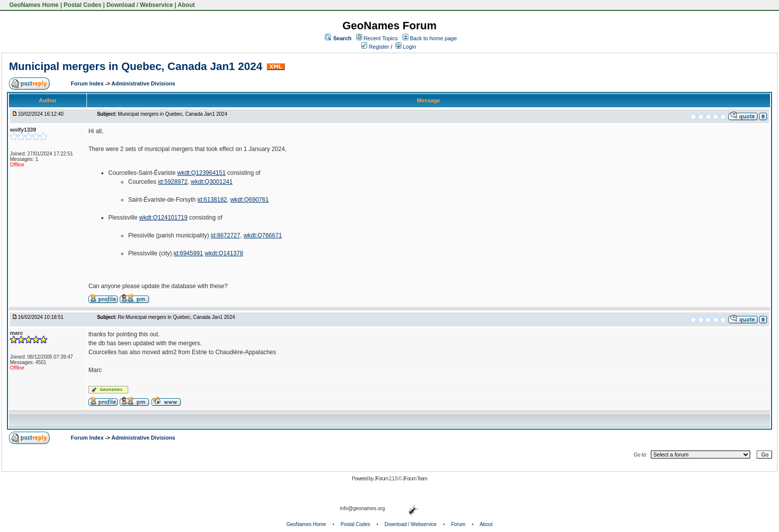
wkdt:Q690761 (249, 200)
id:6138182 (212, 200)
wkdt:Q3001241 (212, 182)
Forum (458, 524)
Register (375, 47)
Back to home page (433, 38)
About (187, 5)
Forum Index (88, 83)
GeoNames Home (33, 5)
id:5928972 (173, 182)
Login (406, 47)
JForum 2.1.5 (386, 479)
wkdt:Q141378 (224, 253)
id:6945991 (188, 253)
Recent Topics (381, 38)
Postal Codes (82, 5)
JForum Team (415, 479)
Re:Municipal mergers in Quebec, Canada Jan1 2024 (176, 317)
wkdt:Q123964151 (201, 173)
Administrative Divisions (143, 83)
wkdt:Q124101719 (163, 218)
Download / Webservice (140, 5)
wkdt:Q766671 (263, 235)
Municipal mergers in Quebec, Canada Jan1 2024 (136, 66)
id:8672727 (225, 235)
